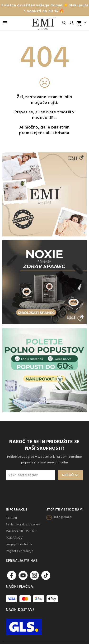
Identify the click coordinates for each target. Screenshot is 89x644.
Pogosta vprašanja (20, 551)
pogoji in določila (19, 544)
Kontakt (12, 518)
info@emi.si (63, 517)
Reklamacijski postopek (23, 524)
